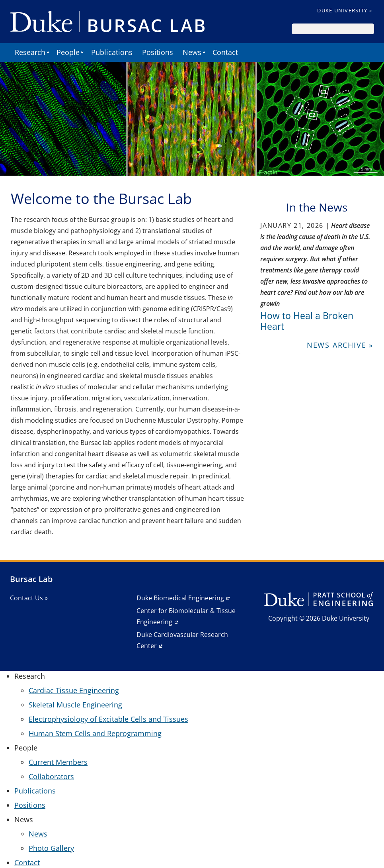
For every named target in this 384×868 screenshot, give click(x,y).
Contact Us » (29, 598)
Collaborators (51, 776)
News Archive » (340, 345)
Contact (225, 52)
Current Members (58, 762)
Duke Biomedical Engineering (180, 598)
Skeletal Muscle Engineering (75, 705)
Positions (158, 52)
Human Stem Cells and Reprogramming (95, 733)
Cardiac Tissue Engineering (74, 690)
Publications (112, 52)
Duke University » (345, 10)
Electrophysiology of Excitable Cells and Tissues (108, 719)
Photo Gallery (51, 848)
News (38, 834)
